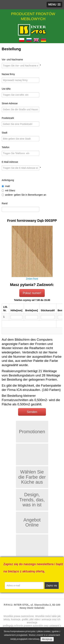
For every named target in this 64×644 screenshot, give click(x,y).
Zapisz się (52, 586)
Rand (5, 203)
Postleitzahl (8, 118)
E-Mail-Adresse (10, 162)
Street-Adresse (10, 103)
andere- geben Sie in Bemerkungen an (24, 195)
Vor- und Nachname (12, 60)
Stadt (5, 133)
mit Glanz (8, 190)
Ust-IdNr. (6, 89)
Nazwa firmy (8, 74)
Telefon (6, 147)
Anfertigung (8, 180)
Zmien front (32, 279)
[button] (54, 5)
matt (6, 186)
